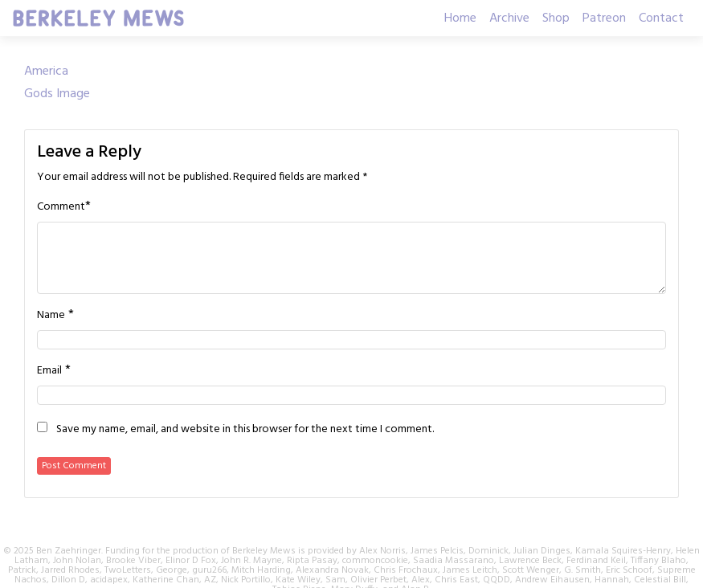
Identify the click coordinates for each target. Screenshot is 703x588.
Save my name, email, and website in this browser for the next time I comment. (245, 430)
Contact (661, 18)
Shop (556, 18)
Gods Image (57, 94)
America (46, 71)
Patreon (604, 18)
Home (460, 18)
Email (49, 371)
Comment (61, 207)
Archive (509, 18)
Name (51, 316)
